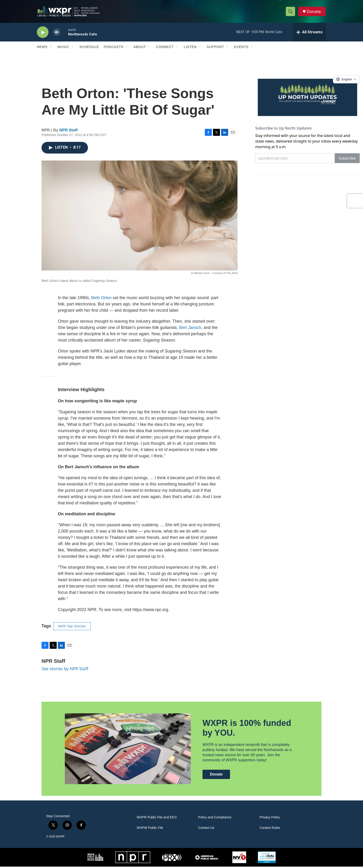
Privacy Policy (270, 819)
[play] (43, 34)
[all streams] (309, 34)
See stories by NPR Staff (65, 670)
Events (241, 48)
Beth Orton (101, 299)
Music (63, 48)
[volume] (57, 34)
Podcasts (113, 48)
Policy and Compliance (215, 819)
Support (215, 48)
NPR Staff (69, 132)
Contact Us (206, 829)
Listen (190, 48)
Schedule (89, 48)
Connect (165, 48)
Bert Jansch (190, 329)
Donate (314, 12)
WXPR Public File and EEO (157, 819)
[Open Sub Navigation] (51, 48)
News (42, 48)
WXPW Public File (150, 829)
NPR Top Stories (72, 628)
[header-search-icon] (291, 12)
